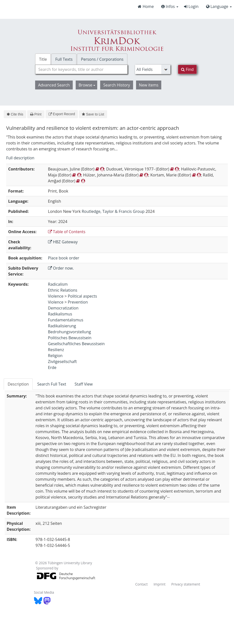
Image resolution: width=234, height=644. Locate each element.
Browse (87, 85)
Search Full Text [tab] (52, 384)
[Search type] (153, 69)
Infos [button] (170, 6)
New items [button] (149, 85)
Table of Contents (67, 232)
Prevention (78, 302)
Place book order (64, 258)
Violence (56, 296)
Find (187, 69)
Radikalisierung (62, 326)
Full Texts (64, 59)
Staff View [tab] (83, 384)
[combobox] (81, 69)
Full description (20, 158)
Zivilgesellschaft (62, 362)
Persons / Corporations (102, 59)
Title (43, 59)
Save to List (93, 114)
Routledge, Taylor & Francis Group (113, 211)
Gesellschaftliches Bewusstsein (76, 344)
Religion (55, 356)
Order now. (61, 268)
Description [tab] (18, 384)
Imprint (160, 584)
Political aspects (82, 296)
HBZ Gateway (63, 242)
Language (219, 6)
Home (146, 6)
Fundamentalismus (66, 320)
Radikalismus (60, 314)
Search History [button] (117, 85)
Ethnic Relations (63, 290)
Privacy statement (186, 584)
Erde (52, 367)
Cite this (15, 114)
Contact (141, 584)
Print (36, 114)
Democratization (63, 308)
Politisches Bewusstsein (70, 338)
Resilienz (56, 350)
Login (191, 6)
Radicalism (58, 284)
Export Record (62, 114)
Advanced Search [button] (54, 85)
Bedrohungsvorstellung (70, 332)
